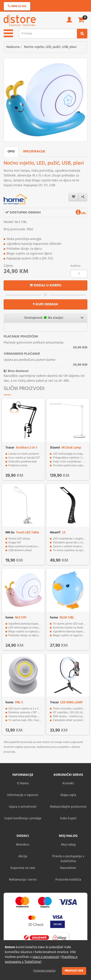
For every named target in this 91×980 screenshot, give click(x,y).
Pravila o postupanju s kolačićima (68, 859)
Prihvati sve (74, 971)
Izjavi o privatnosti (46, 957)
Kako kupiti (68, 818)
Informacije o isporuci (23, 795)
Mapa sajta (68, 795)
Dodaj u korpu (45, 285)
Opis (11, 152)
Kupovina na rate (23, 868)
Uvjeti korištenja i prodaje (23, 818)
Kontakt (68, 783)
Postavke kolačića (45, 971)
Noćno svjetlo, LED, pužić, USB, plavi (50, 47)
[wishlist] (74, 197)
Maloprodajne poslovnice (68, 807)
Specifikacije (34, 152)
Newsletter (68, 868)
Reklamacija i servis (23, 880)
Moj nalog (68, 845)
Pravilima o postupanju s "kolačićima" (41, 959)
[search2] (82, 34)
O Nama (23, 783)
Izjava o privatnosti (23, 807)
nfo (81, 213)
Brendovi (23, 845)
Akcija (23, 856)
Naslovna (13, 47)
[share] (83, 197)
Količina (75, 266)
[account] (69, 21)
